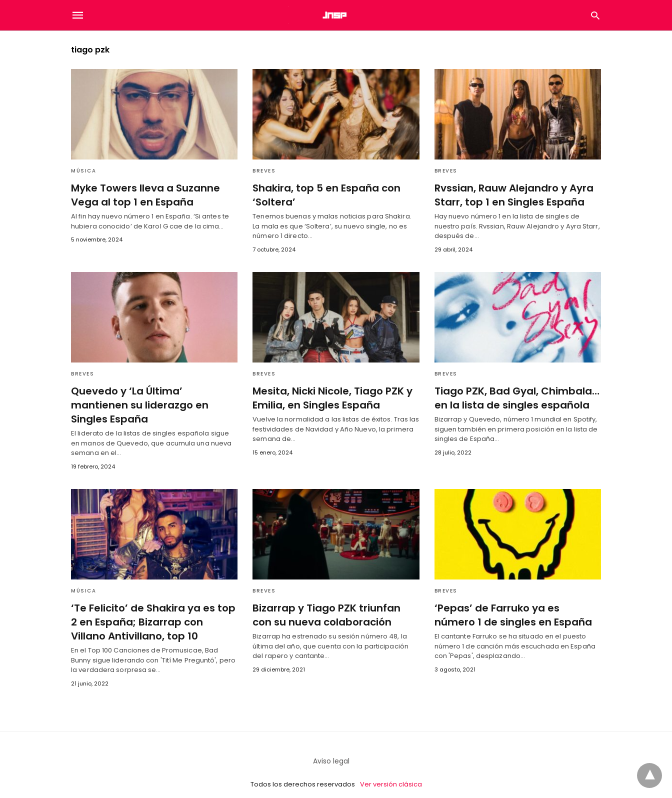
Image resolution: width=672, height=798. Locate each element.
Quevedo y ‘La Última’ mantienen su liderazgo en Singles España (153, 398)
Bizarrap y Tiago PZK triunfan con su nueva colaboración (334, 600)
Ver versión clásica (391, 770)
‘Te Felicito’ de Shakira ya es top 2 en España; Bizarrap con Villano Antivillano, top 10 (153, 607)
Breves (264, 171)
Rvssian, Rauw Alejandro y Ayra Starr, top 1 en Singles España (513, 195)
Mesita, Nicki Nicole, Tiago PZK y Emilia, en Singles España (331, 398)
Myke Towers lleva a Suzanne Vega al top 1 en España (144, 195)
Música (83, 171)
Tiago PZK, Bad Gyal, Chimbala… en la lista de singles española (515, 398)
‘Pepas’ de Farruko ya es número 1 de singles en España (515, 600)
